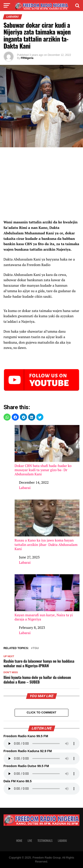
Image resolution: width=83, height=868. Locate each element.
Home (19, 841)
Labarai (25, 488)
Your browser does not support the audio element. (42, 744)
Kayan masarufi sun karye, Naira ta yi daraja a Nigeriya (47, 598)
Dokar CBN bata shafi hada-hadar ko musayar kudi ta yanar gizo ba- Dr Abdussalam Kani (47, 451)
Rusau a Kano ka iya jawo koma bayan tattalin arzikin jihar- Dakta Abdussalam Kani (47, 525)
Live (30, 841)
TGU (36, 648)
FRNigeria (27, 58)
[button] (7, 417)
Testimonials (45, 841)
